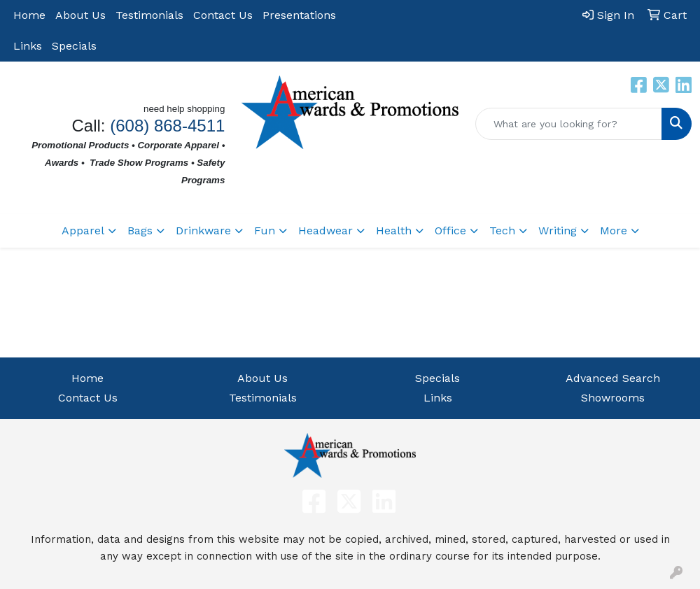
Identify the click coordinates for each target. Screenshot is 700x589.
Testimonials (149, 15)
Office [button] (450, 230)
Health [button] (394, 230)
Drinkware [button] (203, 230)
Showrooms (613, 398)
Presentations (299, 15)
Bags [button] (140, 230)
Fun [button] (265, 230)
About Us (80, 15)
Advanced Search (613, 378)
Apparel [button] (83, 230)
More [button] (614, 230)
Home (29, 15)
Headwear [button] (325, 230)
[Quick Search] (569, 124)
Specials (74, 46)
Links (28, 46)
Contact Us (223, 15)
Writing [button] (558, 230)
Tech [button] (502, 230)
